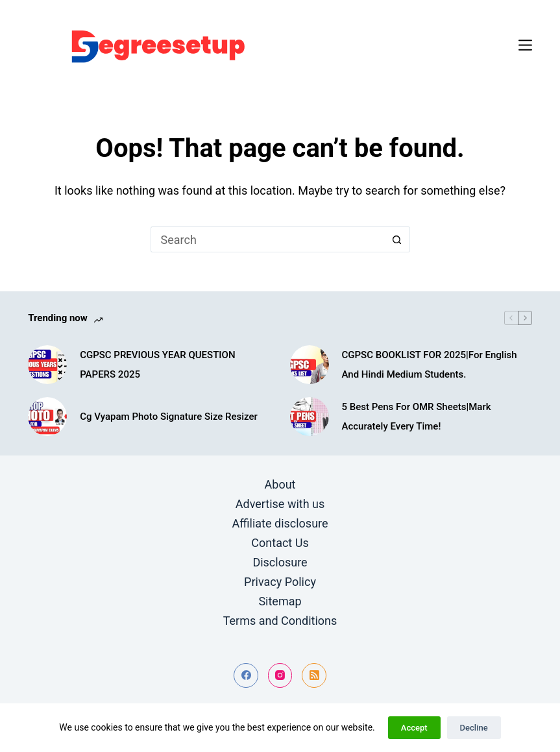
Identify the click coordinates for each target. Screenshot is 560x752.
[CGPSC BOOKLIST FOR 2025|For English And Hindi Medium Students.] (310, 365)
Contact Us (280, 543)
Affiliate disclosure (280, 523)
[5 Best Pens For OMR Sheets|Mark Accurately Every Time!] (310, 417)
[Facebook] (246, 675)
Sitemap (280, 601)
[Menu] (525, 45)
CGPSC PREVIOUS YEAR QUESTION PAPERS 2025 (157, 365)
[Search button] (397, 239)
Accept (414, 728)
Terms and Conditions (280, 621)
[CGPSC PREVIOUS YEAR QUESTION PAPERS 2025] (47, 365)
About (280, 484)
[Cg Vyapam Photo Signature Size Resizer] (47, 417)
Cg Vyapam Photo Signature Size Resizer (169, 417)
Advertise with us (280, 504)
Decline (474, 728)
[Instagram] (280, 675)
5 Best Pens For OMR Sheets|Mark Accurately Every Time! (417, 417)
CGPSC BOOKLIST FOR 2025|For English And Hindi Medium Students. (430, 365)
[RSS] (314, 675)
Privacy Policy (280, 582)
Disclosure (280, 562)
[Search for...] (267, 239)
